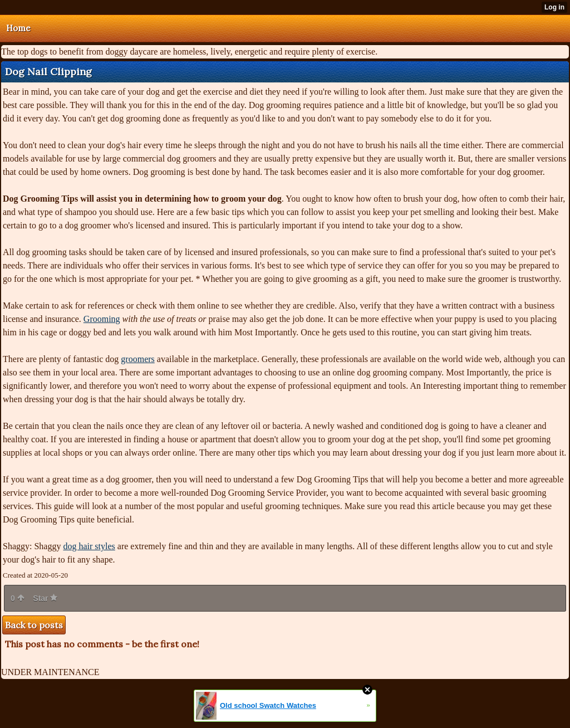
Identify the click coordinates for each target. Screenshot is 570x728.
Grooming (102, 319)
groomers (137, 359)
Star (45, 598)
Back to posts (34, 625)
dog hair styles (89, 546)
